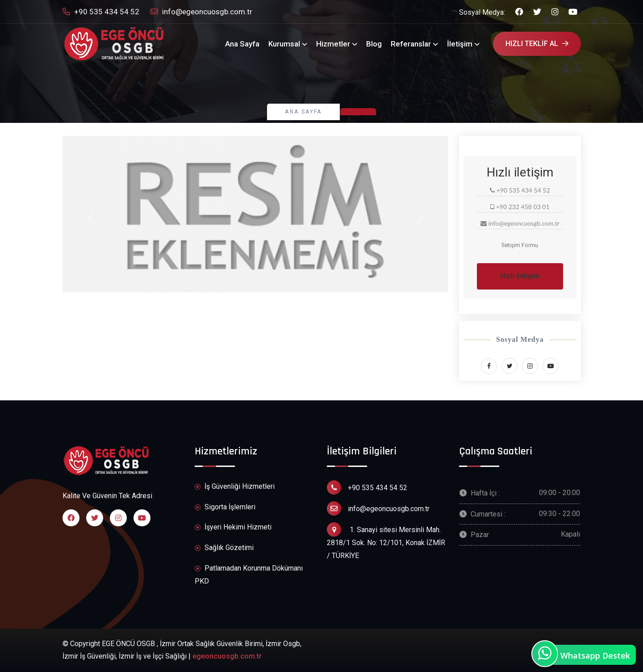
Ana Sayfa (242, 44)
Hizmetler (333, 44)
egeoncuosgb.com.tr (227, 656)
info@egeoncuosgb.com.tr (201, 12)
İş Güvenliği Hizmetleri (235, 487)
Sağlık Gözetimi (224, 548)
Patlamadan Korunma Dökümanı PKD (249, 574)
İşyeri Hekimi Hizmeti (233, 527)
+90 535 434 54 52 (101, 12)
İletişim (460, 44)
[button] (92, 218)
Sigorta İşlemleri (225, 507)
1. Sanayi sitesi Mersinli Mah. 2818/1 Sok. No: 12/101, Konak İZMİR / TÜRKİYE (386, 541)
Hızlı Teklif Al (537, 44)
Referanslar (411, 44)
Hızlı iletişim (520, 276)
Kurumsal (284, 44)
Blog (374, 44)
